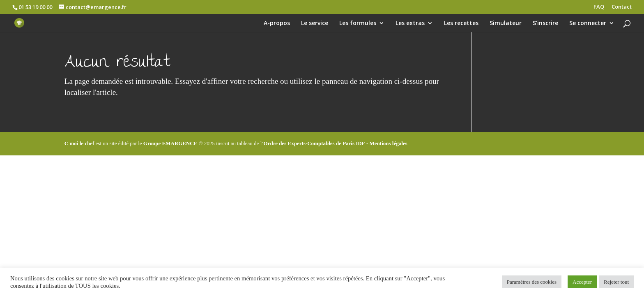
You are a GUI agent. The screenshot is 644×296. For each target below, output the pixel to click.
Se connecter (588, 23)
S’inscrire (545, 23)
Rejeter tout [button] (616, 282)
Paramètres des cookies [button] (532, 282)
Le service (315, 23)
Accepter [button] (582, 282)
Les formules (358, 23)
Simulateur (506, 23)
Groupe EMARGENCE (170, 143)
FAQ (599, 7)
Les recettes (461, 23)
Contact (622, 7)
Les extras (410, 23)
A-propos (277, 23)
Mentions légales (389, 143)
